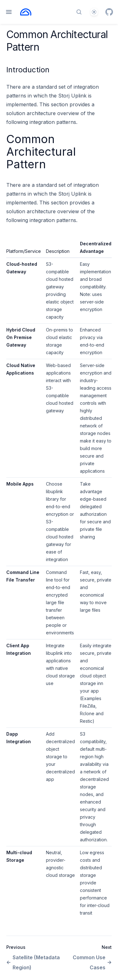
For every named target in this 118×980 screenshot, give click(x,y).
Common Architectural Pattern (41, 152)
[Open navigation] (9, 12)
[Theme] (94, 12)
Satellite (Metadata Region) (33, 962)
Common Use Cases (92, 962)
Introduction (28, 70)
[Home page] (26, 12)
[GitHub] (109, 12)
